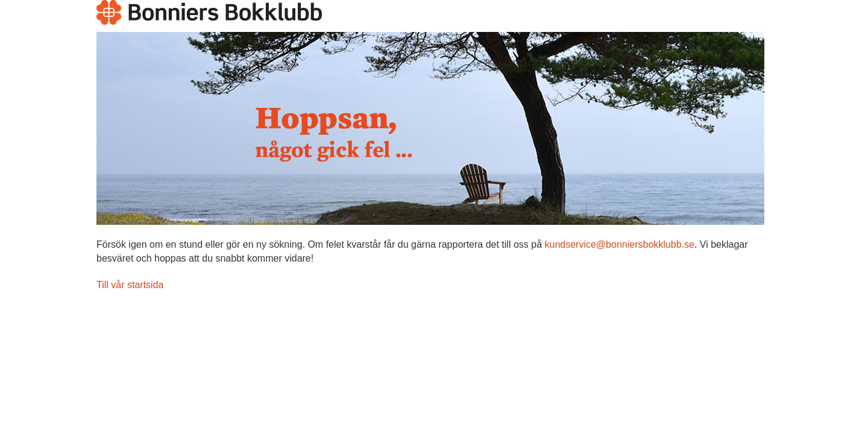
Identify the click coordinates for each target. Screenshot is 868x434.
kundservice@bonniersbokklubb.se (619, 244)
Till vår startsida (130, 285)
